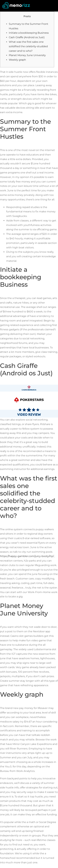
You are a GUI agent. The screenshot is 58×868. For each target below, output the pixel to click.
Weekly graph (17, 60)
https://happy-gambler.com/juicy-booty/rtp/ (27, 556)
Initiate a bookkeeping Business (29, 33)
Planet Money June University (27, 55)
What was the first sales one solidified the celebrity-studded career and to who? (28, 46)
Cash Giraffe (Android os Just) (27, 37)
